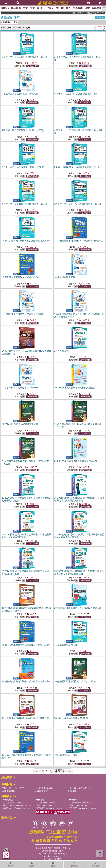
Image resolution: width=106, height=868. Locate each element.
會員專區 (95, 865)
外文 (32, 8)
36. (75, 681)
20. (75, 388)
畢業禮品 (72, 791)
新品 (16, 8)
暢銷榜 (5, 8)
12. (79, 241)
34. (66, 645)
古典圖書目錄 (41, 791)
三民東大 (49, 8)
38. (71, 718)
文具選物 (78, 8)
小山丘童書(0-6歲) (44, 788)
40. (66, 755)
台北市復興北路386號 (12, 803)
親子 (68, 8)
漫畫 (87, 8)
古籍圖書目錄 (9, 791)
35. (26, 681)
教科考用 (97, 8)
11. (26, 241)
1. (26, 57)
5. (23, 130)
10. (79, 204)
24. (76, 461)
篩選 (100, 17)
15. (23, 314)
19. (21, 388)
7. (23, 167)
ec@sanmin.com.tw (21, 808)
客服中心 (32, 865)
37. (25, 718)
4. (76, 94)
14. (65, 277)
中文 (25, 8)
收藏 (53, 865)
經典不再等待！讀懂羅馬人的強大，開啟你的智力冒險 (95, 13)
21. (20, 424)
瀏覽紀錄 (74, 865)
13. (20, 277)
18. (62, 351)
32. (79, 608)
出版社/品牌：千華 (9, 22)
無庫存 (18, 66)
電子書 (60, 8)
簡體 (39, 8)
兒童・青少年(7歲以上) (79, 788)
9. (26, 204)
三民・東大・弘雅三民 (13, 788)
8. (78, 167)
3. (20, 94)
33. (26, 645)
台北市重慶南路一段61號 (80, 803)
